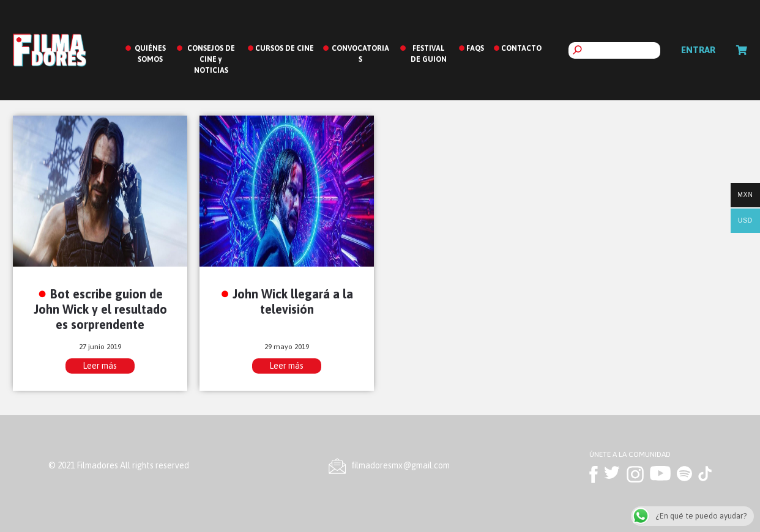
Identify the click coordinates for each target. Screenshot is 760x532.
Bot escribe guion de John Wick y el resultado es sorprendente (100, 309)
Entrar (698, 50)
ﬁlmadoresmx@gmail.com (401, 465)
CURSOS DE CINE (285, 48)
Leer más (100, 366)
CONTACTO (521, 48)
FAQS (475, 48)
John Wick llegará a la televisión (293, 301)
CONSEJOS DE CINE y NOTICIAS (211, 59)
